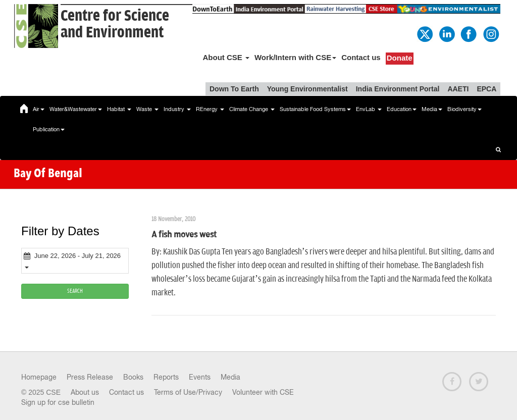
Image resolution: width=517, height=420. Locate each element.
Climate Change (252, 109)
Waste (147, 109)
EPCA (486, 89)
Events (200, 377)
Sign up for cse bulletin (58, 402)
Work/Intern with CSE (295, 57)
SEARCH (75, 291)
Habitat (119, 109)
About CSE (226, 57)
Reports (166, 377)
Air (39, 109)
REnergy (210, 109)
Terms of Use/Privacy (188, 392)
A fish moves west (184, 235)
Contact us (361, 57)
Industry (177, 109)
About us (85, 392)
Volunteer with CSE (263, 392)
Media (432, 109)
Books (133, 377)
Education (402, 109)
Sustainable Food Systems (315, 109)
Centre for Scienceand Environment (115, 24)
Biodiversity (464, 109)
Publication (49, 129)
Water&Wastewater (76, 109)
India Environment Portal (398, 89)
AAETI (458, 89)
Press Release (90, 377)
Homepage (39, 377)
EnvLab (369, 109)
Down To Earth (234, 89)
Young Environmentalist (307, 89)
